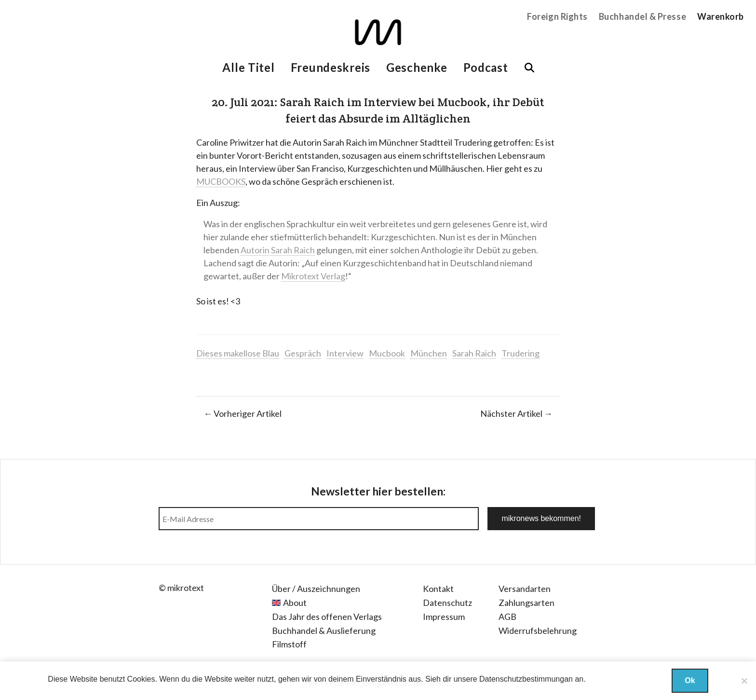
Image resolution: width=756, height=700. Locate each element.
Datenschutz (447, 603)
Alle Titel (248, 67)
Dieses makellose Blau (238, 353)
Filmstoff (289, 644)
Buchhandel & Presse (642, 16)
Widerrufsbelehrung (538, 631)
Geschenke (417, 67)
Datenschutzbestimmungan (526, 679)
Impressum (444, 617)
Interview (345, 353)
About (295, 603)
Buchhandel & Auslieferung (324, 631)
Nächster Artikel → (516, 413)
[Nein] (744, 681)
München (429, 353)
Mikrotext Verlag (313, 276)
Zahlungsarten (526, 603)
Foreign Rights (557, 16)
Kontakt (438, 589)
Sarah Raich (474, 353)
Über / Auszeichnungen (316, 589)
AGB (507, 617)
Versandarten (525, 589)
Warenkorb (721, 16)
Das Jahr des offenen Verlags (327, 617)
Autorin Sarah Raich (278, 250)
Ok (690, 680)
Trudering (520, 353)
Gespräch (303, 353)
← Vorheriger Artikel (243, 413)
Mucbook (387, 353)
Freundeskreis (331, 67)
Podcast (486, 67)
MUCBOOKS (221, 181)
